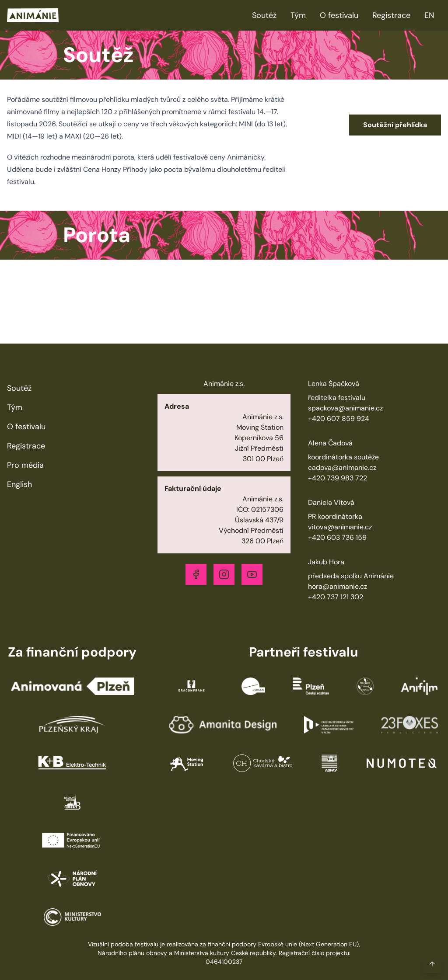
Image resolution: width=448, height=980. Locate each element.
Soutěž (264, 15)
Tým (298, 15)
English (19, 484)
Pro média (25, 465)
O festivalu (339, 15)
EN (429, 15)
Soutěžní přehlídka (395, 125)
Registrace (391, 15)
